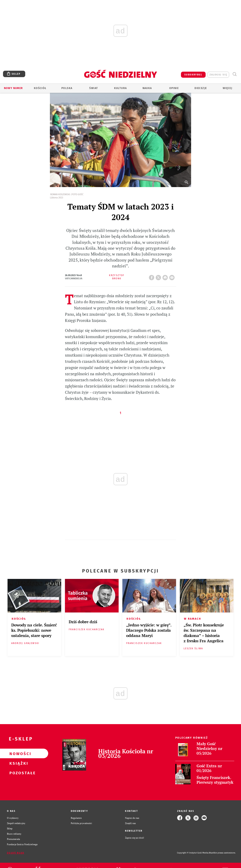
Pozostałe (18, 773)
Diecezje (201, 88)
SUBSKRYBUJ (193, 75)
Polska (67, 88)
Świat (94, 88)
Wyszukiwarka (235, 74)
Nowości (18, 754)
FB (152, 276)
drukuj (166, 276)
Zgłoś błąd (16, 853)
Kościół (40, 88)
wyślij (173, 276)
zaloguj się (218, 75)
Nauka (147, 88)
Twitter (159, 276)
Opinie (174, 88)
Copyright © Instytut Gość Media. (193, 853)
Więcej (227, 88)
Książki (18, 763)
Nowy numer (13, 88)
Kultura (120, 88)
